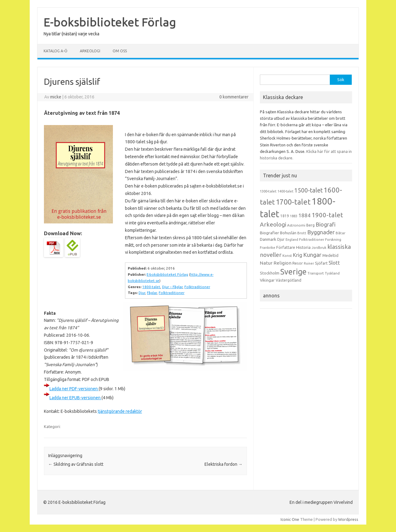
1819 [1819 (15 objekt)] (285, 216)
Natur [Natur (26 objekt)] (266, 263)
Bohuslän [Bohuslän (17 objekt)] (288, 233)
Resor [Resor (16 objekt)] (298, 263)
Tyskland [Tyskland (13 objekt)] (332, 273)
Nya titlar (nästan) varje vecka (71, 34)
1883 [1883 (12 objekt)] (294, 216)
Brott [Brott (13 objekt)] (302, 233)
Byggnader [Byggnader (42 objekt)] (321, 232)
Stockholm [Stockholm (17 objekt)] (270, 273)
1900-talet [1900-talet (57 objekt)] (327, 215)
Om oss (120, 51)
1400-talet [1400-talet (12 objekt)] (285, 191)
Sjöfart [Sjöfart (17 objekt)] (321, 263)
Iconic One (290, 519)
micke (56, 97)
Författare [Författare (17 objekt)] (286, 247)
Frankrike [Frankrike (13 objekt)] (268, 248)
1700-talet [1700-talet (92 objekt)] (293, 202)
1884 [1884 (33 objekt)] (304, 215)
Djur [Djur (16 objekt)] (281, 239)
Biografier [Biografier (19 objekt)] (269, 233)
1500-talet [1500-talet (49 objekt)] (308, 190)
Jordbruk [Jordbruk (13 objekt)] (319, 248)
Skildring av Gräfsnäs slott (76, 464)
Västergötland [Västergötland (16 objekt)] (288, 280)
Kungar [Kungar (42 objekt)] (312, 255)
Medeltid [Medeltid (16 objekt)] (330, 255)
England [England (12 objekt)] (292, 240)
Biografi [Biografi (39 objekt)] (326, 224)
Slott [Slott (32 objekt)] (334, 263)
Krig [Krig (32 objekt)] (298, 255)
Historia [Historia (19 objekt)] (303, 247)
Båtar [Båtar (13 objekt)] (340, 233)
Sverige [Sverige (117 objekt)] (293, 272)
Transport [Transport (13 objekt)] (316, 273)
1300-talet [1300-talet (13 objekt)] (268, 191)
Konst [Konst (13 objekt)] (287, 256)
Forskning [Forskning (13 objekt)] (333, 240)
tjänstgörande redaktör (120, 411)
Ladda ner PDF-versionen (74, 389)
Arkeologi (90, 51)
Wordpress (348, 519)
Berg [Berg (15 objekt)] (310, 225)
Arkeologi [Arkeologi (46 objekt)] (273, 224)
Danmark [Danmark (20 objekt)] (268, 239)
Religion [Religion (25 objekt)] (282, 263)
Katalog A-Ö (56, 51)
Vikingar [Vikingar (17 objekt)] (267, 280)
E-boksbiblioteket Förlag (110, 22)
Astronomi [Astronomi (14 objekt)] (296, 225)
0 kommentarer (234, 97)
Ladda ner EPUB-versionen (75, 398)
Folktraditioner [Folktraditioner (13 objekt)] (312, 240)
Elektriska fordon (224, 464)
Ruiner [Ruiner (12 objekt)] (309, 263)
